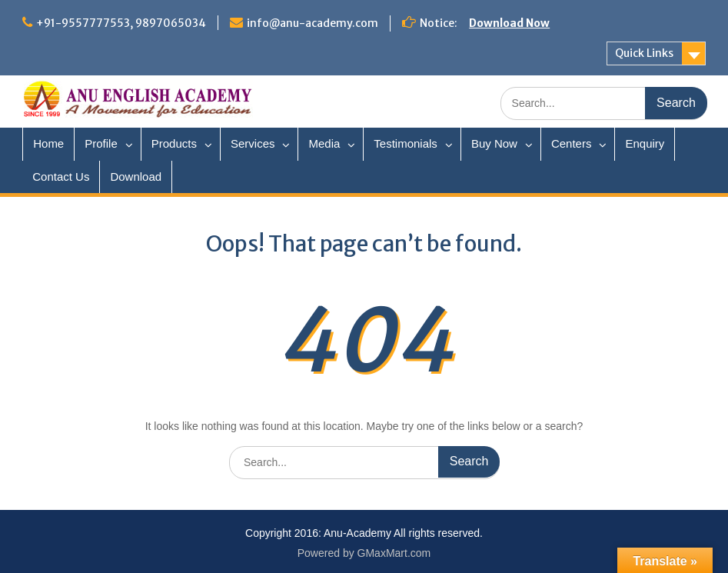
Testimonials (406, 143)
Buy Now (494, 143)
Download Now (509, 23)
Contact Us (61, 177)
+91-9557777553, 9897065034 (121, 23)
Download (136, 177)
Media (324, 143)
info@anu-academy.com (312, 23)
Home (48, 143)
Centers (572, 143)
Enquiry (645, 143)
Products (174, 143)
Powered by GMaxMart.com (364, 553)
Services (253, 143)
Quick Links (644, 53)
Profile (101, 143)
